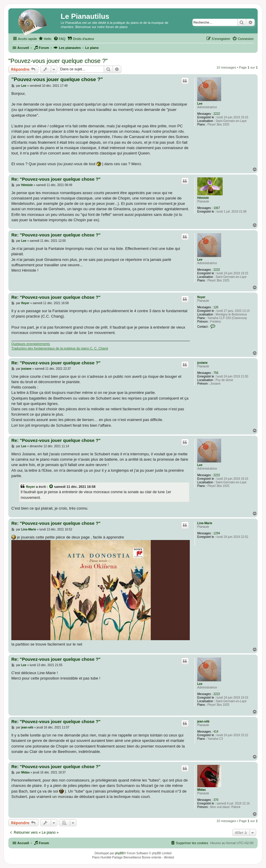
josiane (202, 363)
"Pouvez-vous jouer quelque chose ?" (58, 61)
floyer (201, 297)
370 (216, 800)
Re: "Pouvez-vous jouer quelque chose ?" (56, 179)
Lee (200, 104)
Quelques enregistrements (31, 344)
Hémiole (203, 198)
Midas (201, 790)
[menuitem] (45, 39)
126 (216, 307)
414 (216, 732)
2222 (217, 114)
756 (216, 373)
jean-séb (203, 721)
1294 (217, 533)
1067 (217, 208)
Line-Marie (205, 523)
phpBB (119, 853)
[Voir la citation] (51, 487)
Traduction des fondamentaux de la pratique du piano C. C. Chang (60, 348)
